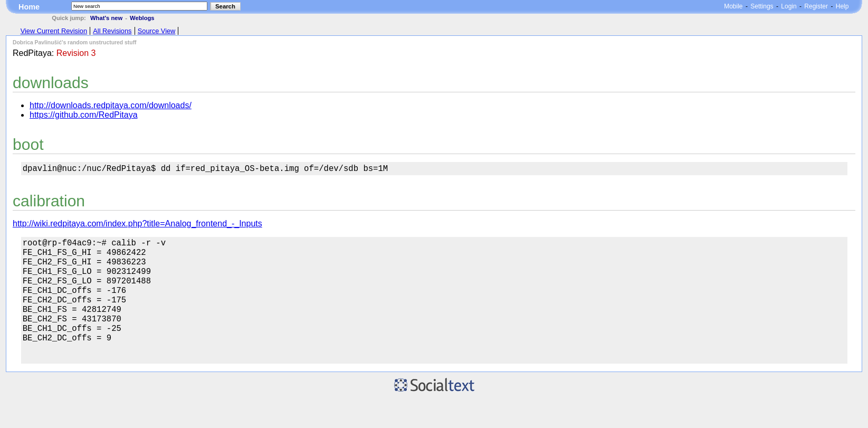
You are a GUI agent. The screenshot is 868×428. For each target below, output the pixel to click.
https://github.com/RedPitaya (84, 115)
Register (816, 6)
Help (842, 6)
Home (29, 7)
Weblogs (142, 18)
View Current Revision (54, 31)
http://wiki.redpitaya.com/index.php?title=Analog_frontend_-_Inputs (137, 226)
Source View (157, 31)
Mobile (733, 6)
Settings (762, 6)
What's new (106, 18)
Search (225, 6)
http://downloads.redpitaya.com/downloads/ (111, 105)
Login (789, 6)
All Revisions (112, 31)
